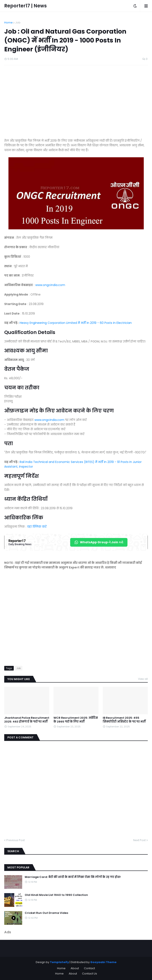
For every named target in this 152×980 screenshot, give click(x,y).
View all (143, 679)
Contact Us (90, 974)
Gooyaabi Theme (103, 962)
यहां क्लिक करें (37, 527)
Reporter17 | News (25, 6)
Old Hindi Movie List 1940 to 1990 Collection (56, 895)
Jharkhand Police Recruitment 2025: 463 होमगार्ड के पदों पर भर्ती (27, 720)
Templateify (59, 962)
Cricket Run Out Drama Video (47, 913)
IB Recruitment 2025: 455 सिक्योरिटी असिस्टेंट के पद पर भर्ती (124, 720)
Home (8, 23)
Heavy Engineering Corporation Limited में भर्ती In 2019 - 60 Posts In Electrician (76, 323)
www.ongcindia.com (50, 285)
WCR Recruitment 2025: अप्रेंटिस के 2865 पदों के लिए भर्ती (76, 720)
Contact (89, 968)
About (75, 968)
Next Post (139, 840)
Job (18, 23)
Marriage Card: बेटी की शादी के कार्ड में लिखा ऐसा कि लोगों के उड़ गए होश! (73, 877)
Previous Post (16, 840)
